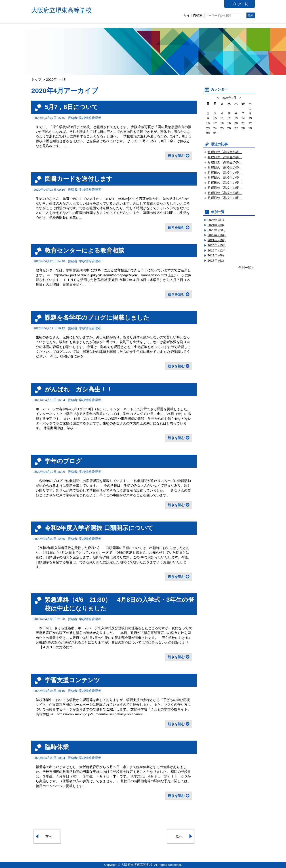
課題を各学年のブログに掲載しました (97, 318)
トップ (36, 79)
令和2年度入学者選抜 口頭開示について (99, 528)
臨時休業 (57, 747)
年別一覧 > (246, 268)
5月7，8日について (71, 107)
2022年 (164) (217, 235)
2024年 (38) (216, 225)
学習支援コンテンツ (72, 680)
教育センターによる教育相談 (85, 250)
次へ (179, 836)
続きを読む (176, 156)
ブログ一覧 (240, 4)
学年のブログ (63, 461)
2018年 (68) (216, 255)
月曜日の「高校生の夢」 (225, 152)
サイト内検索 (214, 15)
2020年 (52, 79)
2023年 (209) (217, 230)
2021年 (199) (217, 240)
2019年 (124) (217, 250)
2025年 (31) (216, 220)
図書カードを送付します (79, 179)
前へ (49, 836)
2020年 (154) (217, 245)
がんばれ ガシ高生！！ (79, 389)
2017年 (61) (216, 261)
